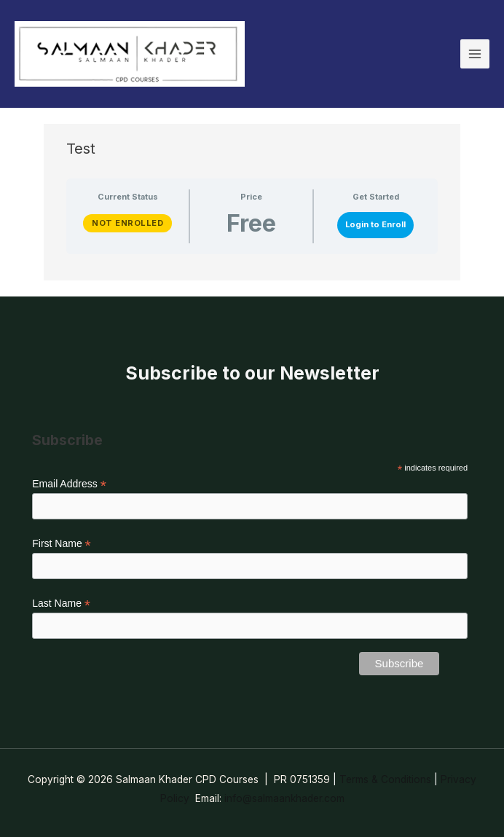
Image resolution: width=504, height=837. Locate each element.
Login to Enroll (375, 224)
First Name (62, 544)
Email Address (69, 484)
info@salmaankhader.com (284, 798)
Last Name (61, 604)
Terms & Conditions (385, 779)
